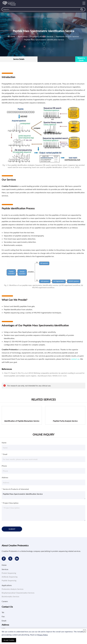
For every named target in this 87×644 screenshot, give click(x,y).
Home (13, 36)
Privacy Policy (43, 635)
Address (5, 477)
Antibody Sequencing (10, 577)
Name (4, 443)
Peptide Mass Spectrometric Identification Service (43, 495)
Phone (4, 466)
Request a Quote (81, 59)
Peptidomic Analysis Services (67, 36)
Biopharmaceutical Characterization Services (18, 593)
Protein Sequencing (9, 573)
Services (5, 569)
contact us (75, 359)
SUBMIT (12, 529)
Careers (5, 601)
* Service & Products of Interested (15, 489)
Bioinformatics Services (10, 597)
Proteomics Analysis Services (42, 36)
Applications (23, 36)
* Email (4, 454)
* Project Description (10, 503)
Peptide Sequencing (9, 580)
